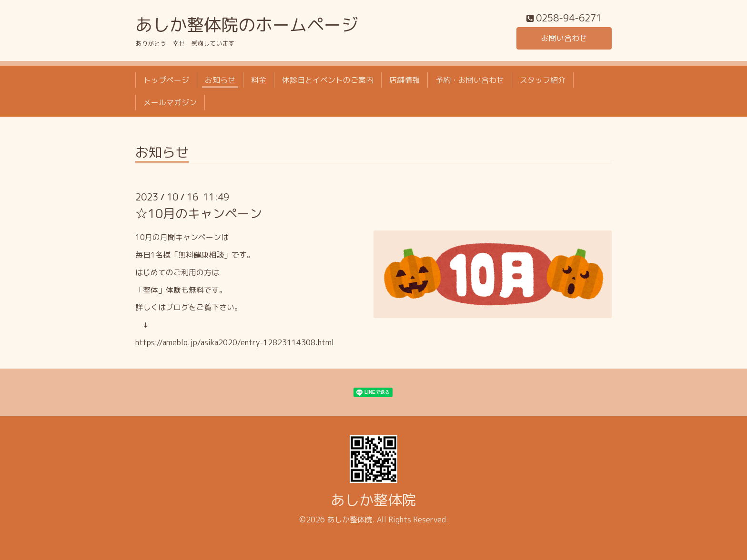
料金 (259, 80)
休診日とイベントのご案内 (328, 80)
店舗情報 (404, 80)
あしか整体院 (373, 500)
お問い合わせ (564, 38)
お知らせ (220, 80)
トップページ (166, 80)
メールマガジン (170, 102)
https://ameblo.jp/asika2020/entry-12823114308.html (235, 342)
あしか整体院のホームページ (247, 25)
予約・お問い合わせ (470, 80)
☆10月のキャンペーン (199, 213)
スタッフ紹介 (543, 80)
